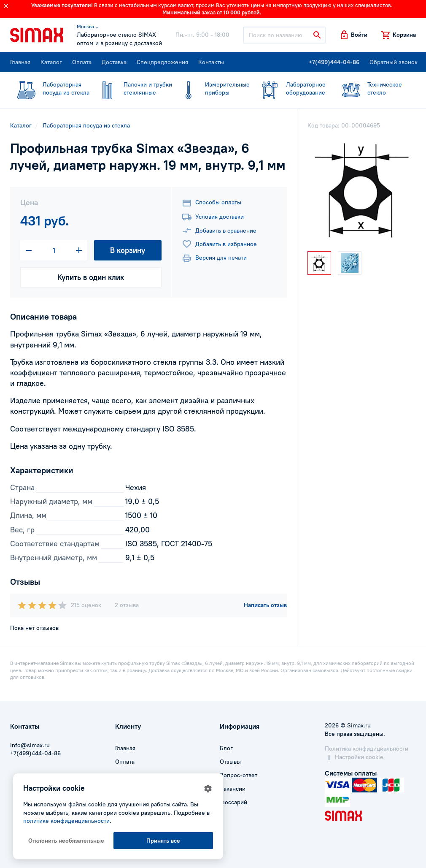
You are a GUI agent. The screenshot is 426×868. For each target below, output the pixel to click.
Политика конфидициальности (367, 749)
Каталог (51, 62)
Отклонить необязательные (66, 841)
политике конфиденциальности (66, 821)
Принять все (163, 841)
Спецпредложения (162, 62)
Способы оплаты (212, 203)
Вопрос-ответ (239, 775)
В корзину (128, 250)
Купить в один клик (91, 277)
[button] (353, 35)
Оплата (82, 62)
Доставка (114, 62)
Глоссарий (233, 802)
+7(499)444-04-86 (334, 62)
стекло (370, 89)
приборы (211, 89)
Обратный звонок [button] (394, 62)
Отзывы (230, 762)
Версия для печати (214, 258)
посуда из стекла (50, 89)
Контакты (211, 62)
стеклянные (132, 89)
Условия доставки (213, 217)
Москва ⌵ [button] (88, 26)
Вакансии (233, 789)
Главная (20, 62)
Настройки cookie (359, 757)
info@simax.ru (30, 745)
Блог (226, 748)
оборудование (290, 89)
